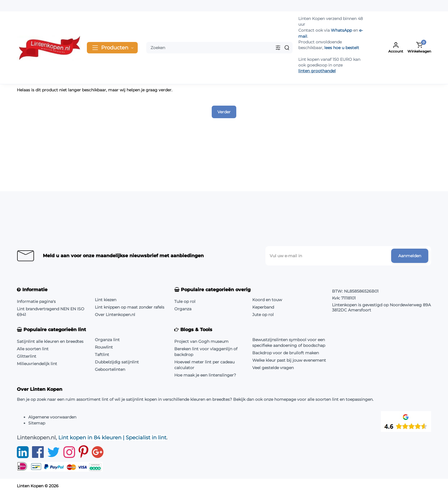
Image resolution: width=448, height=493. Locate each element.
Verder (224, 112)
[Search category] (278, 48)
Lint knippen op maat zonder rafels (130, 307)
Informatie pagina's (36, 301)
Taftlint (102, 355)
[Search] (287, 48)
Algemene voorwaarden (52, 417)
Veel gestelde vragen (273, 368)
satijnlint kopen (141, 399)
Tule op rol (185, 301)
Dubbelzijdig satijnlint (117, 362)
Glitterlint (27, 356)
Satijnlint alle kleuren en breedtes (50, 341)
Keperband (263, 307)
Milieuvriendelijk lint (37, 364)
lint (105, 399)
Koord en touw (267, 300)
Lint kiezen (106, 300)
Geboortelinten (110, 369)
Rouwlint (104, 347)
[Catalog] (112, 48)
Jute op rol (263, 315)
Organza (183, 309)
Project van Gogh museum (201, 341)
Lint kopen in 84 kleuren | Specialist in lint (112, 438)
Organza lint (107, 340)
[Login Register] (396, 48)
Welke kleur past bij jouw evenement (289, 360)
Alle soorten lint (33, 349)
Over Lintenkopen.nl (115, 315)
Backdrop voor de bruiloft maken (286, 353)
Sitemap (37, 423)
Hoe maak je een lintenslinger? (205, 375)
